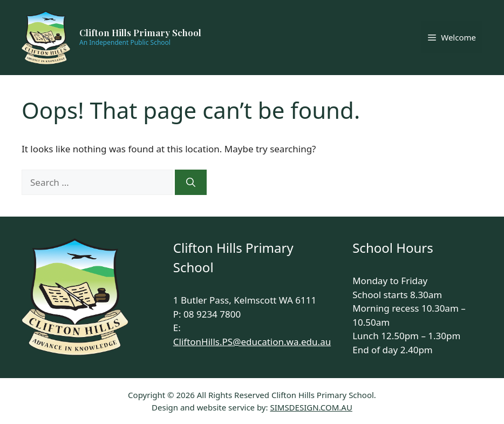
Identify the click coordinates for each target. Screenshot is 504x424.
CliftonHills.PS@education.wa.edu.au (252, 342)
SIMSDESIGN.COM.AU (311, 407)
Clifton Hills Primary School (140, 32)
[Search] (191, 183)
